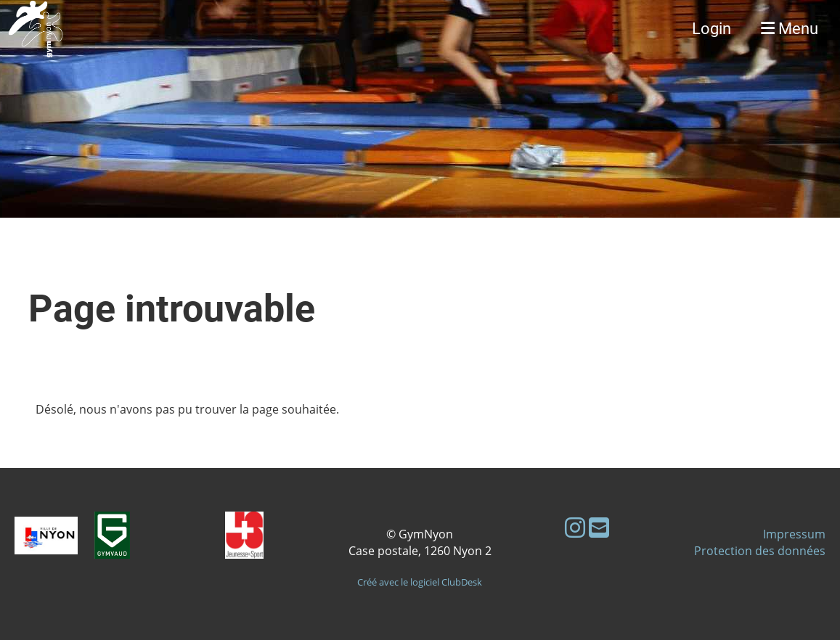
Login (711, 29)
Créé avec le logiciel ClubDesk (420, 582)
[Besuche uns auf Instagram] (575, 527)
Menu (790, 29)
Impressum (794, 534)
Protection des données (760, 551)
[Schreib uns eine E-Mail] (599, 527)
